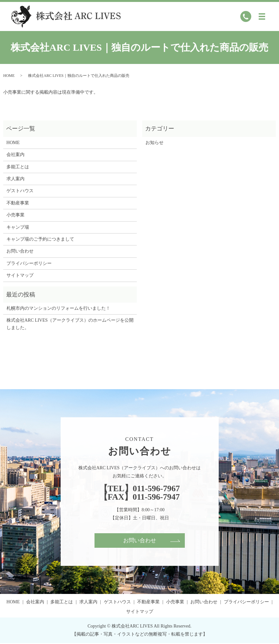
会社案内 (15, 155)
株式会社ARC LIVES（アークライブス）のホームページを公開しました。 (70, 324)
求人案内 (15, 179)
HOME (9, 76)
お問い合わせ (20, 251)
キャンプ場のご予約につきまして (40, 239)
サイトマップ (20, 275)
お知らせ (154, 143)
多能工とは (18, 167)
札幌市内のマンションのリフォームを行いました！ (58, 308)
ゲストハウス (20, 191)
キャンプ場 (18, 227)
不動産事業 (18, 203)
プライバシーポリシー (29, 263)
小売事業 (15, 215)
